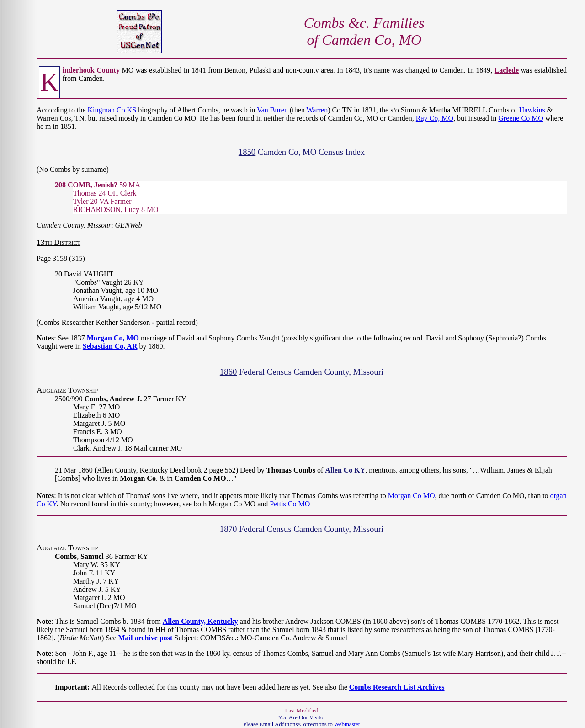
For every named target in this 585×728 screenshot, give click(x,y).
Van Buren (272, 110)
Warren (317, 110)
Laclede (507, 70)
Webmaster (347, 724)
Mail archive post (145, 638)
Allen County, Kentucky (200, 621)
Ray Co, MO (435, 118)
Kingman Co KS (112, 110)
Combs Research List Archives (397, 687)
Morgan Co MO (412, 496)
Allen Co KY (345, 470)
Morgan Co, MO (113, 338)
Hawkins (532, 110)
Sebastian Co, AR (110, 346)
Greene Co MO (521, 118)
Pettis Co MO (290, 504)
